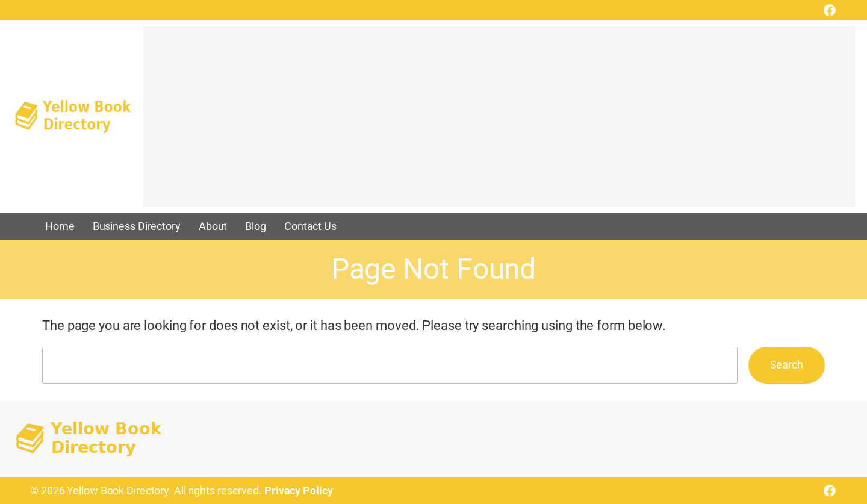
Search (787, 365)
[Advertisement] (499, 122)
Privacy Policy (299, 490)
